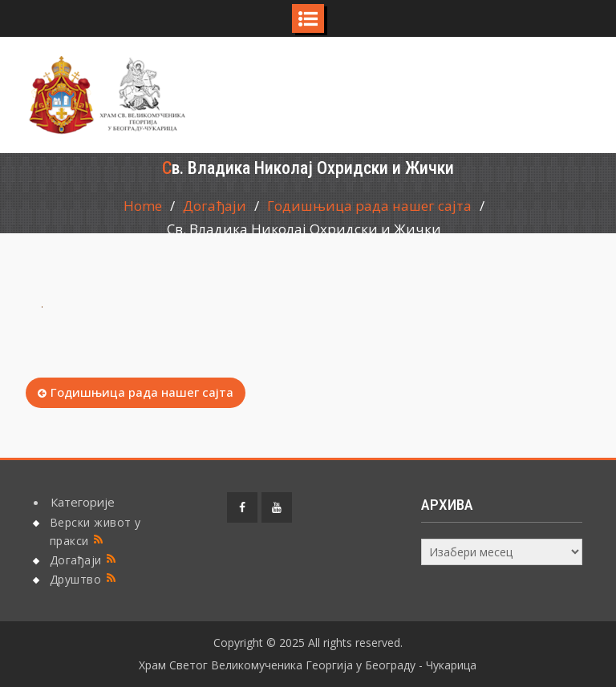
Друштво (76, 579)
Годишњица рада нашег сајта (142, 392)
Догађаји (76, 560)
